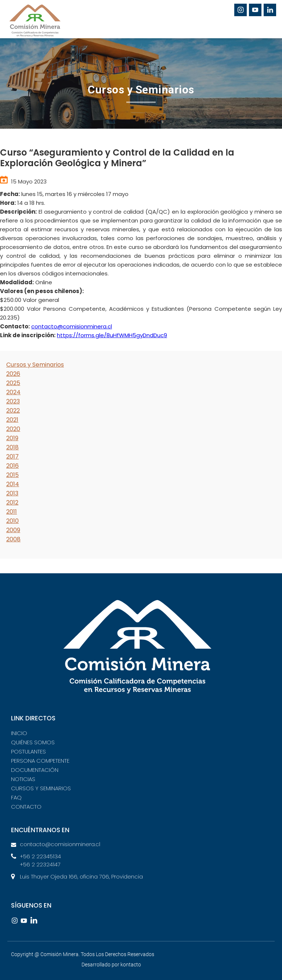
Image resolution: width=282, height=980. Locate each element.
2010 (12, 521)
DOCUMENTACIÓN (35, 770)
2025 (13, 383)
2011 (12, 512)
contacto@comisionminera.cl (72, 326)
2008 (13, 539)
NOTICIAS (23, 779)
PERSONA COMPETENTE (40, 761)
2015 (12, 475)
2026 (13, 374)
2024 (13, 392)
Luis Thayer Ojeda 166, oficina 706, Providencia (81, 876)
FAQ (16, 797)
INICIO (19, 733)
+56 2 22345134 (40, 856)
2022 (13, 411)
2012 (12, 503)
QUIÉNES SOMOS (33, 742)
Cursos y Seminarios (35, 365)
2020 (13, 429)
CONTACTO (26, 807)
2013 (12, 493)
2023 (13, 401)
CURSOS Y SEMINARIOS (41, 788)
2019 (12, 438)
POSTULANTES (28, 751)
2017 (12, 457)
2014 (13, 484)
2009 (13, 530)
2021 (12, 420)
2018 (12, 447)
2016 (12, 466)
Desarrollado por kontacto (111, 965)
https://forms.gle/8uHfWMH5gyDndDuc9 (112, 335)
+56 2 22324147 (40, 864)
